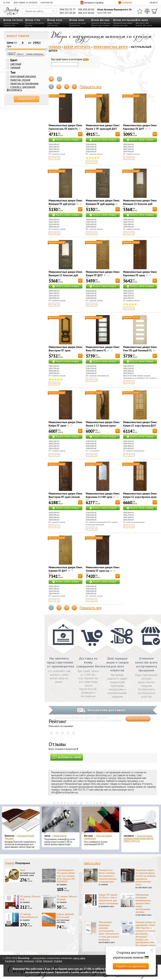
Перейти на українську (131, 966)
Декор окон (77, 20)
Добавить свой (67, 757)
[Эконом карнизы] (61, 820)
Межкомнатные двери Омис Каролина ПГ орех (140, 274)
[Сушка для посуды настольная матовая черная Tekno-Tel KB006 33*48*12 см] (140, 820)
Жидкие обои (29, 26)
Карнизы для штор (77, 23)
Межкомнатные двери (123, 23)
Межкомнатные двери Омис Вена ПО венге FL (103, 349)
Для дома (142, 20)
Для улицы (148, 25)
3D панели (39, 23)
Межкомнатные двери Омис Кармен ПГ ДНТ (66, 569)
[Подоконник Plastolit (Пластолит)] (21, 820)
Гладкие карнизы (11, 23)
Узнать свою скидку (67, 140)
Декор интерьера (124, 20)
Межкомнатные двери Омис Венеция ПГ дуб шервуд (103, 202)
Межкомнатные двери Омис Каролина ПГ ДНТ (140, 127)
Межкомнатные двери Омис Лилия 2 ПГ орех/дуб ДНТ (103, 127)
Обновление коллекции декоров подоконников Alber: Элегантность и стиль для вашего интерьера (109, 931)
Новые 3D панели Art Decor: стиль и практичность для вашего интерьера (108, 899)
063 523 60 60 (68, 13)
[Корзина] (155, 11)
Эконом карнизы (60, 836)
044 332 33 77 (68, 9)
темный (15, 67)
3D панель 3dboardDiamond (29, 916)
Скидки (125, 3)
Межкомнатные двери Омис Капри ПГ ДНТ (103, 274)
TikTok (38, 961)
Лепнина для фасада (101, 23)
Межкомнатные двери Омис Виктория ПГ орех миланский (66, 350)
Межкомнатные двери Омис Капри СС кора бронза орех (140, 495)
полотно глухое (20, 80)
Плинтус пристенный (54, 24)
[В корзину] (80, 134)
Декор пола (55, 20)
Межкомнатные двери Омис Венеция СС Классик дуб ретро (140, 204)
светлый (16, 64)
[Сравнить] (147, 11)
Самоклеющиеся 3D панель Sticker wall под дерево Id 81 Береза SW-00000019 (66, 876)
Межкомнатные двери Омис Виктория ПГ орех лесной (66, 495)
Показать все (91, 87)
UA (151, 2)
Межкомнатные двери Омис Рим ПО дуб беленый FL (140, 349)
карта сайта (79, 958)
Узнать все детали (138, 719)
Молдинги (30, 23)
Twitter (20, 961)
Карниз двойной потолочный (65, 916)
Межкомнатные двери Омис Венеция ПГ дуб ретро (66, 202)
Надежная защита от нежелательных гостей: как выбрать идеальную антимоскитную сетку (146, 877)
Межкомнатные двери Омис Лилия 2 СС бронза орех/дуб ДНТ (103, 426)
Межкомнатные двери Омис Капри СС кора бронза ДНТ (140, 424)
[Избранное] (140, 11)
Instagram (29, 961)
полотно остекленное (24, 83)
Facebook (10, 961)
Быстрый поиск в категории (70, 59)
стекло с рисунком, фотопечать (21, 88)
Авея (22, 870)
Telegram (48, 961)
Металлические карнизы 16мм (27, 874)
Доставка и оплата (26, 2)
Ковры (50, 23)
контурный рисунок (23, 76)
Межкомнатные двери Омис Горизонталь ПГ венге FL (66, 127)
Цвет (14, 60)
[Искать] (54, 11)
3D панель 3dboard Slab (30, 898)
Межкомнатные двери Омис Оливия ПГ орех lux (103, 569)
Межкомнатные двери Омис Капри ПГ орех (66, 424)
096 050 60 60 (86, 9)
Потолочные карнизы (63, 921)
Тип (13, 72)
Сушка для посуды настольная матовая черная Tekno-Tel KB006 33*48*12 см (139, 838)
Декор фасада (100, 20)
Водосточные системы (101, 25)
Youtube (58, 961)
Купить (55, 158)
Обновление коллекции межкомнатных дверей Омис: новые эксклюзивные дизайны (143, 903)
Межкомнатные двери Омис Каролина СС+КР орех (103, 495)
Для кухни (140, 23)
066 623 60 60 (86, 13)
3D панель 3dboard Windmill (67, 898)
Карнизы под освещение (9, 26)
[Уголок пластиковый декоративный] (100, 820)
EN (154, 2)
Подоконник (75, 25)
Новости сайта (92, 863)
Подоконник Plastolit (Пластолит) (19, 837)
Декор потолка (13, 20)
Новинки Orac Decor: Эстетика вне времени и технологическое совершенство (108, 876)
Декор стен (33, 20)
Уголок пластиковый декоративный (98, 837)
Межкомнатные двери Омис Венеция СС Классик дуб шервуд (66, 275)
